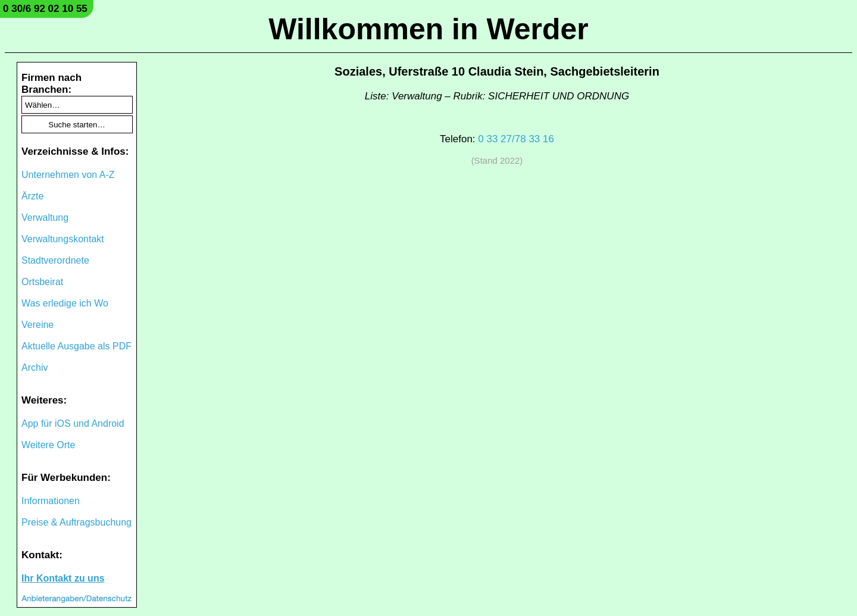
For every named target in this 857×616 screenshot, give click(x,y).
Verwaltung (45, 218)
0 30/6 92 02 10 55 (45, 9)
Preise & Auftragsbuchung (76, 522)
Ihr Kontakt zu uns (63, 578)
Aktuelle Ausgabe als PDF (76, 346)
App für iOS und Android (73, 423)
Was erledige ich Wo (65, 303)
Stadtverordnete (55, 260)
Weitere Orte (48, 445)
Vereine (37, 325)
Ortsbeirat (42, 282)
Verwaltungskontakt (63, 239)
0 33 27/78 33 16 (516, 139)
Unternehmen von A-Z (68, 175)
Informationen (51, 501)
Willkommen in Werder (428, 29)
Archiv (35, 368)
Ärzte (32, 196)
